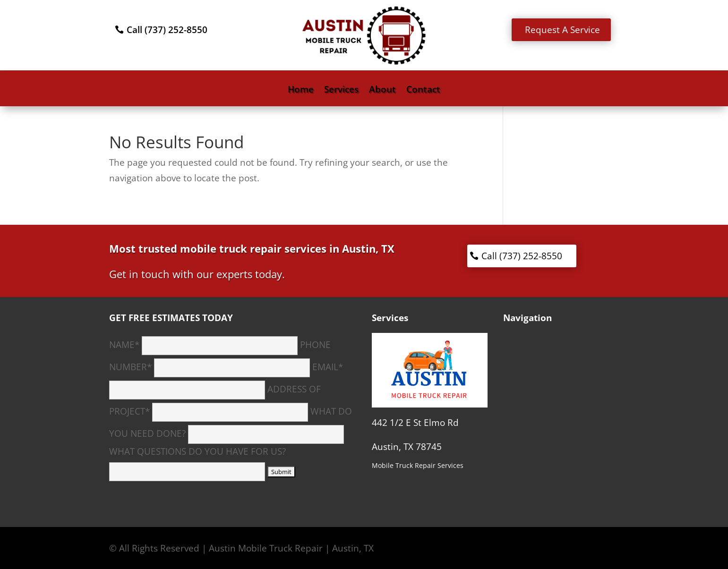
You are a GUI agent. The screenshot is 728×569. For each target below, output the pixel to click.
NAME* (203, 345)
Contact (423, 91)
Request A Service (562, 30)
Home (301, 91)
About (382, 91)
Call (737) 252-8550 (167, 30)
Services (341, 91)
